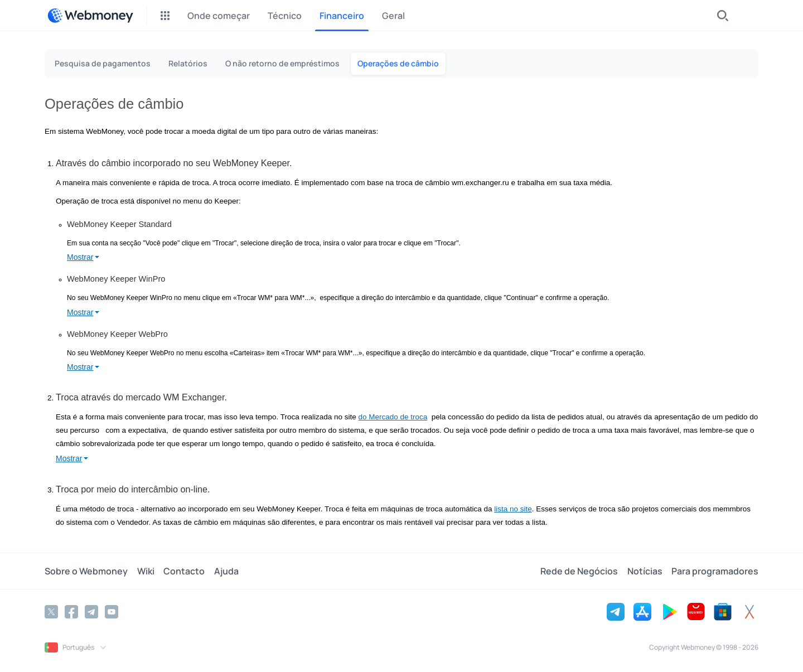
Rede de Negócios (580, 571)
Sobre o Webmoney (86, 571)
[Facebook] (71, 612)
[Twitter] (51, 612)
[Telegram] (91, 612)
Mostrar (80, 257)
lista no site (513, 509)
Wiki (145, 571)
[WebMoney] (90, 16)
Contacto (183, 571)
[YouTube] (112, 612)
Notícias (645, 571)
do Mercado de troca (393, 417)
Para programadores (715, 571)
